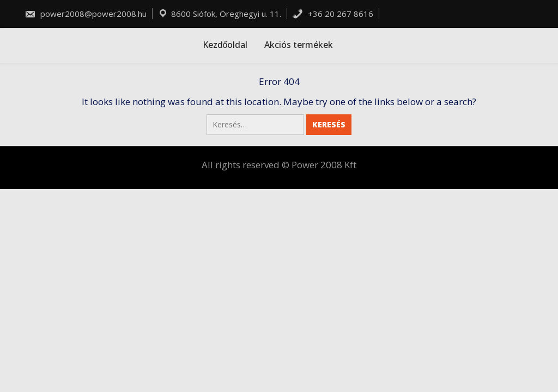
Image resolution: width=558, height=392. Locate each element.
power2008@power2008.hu (86, 14)
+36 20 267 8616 (333, 14)
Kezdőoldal (225, 45)
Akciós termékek (299, 45)
